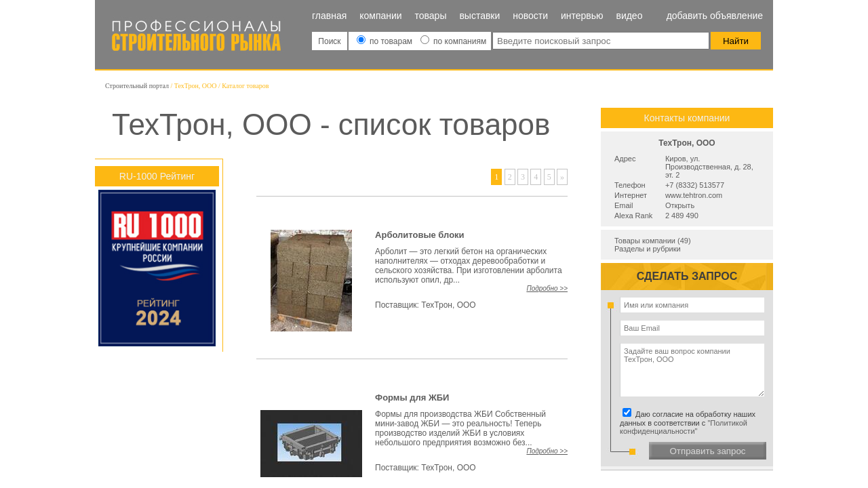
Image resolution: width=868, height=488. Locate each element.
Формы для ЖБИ (412, 398)
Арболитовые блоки (420, 235)
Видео (629, 16)
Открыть (680, 205)
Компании (380, 16)
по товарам (386, 41)
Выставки (479, 16)
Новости (530, 16)
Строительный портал (137, 86)
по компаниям (453, 41)
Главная (329, 16)
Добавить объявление (715, 16)
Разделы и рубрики (648, 249)
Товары (431, 16)
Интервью (582, 16)
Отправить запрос (707, 451)
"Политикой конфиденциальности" (684, 427)
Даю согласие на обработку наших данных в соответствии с (690, 423)
